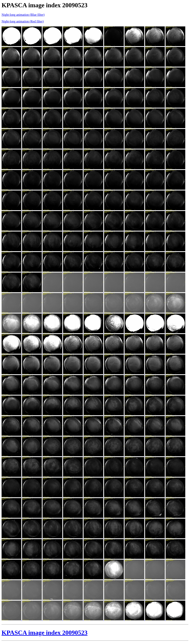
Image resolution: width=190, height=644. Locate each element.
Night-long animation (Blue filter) (23, 15)
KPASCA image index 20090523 (45, 633)
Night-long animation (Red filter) (23, 21)
